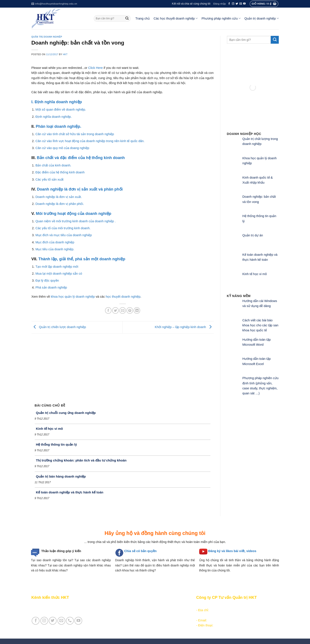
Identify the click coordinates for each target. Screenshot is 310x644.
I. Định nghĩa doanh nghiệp (57, 102)
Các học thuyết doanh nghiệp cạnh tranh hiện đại (148, 615)
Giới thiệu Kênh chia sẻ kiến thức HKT (58, 605)
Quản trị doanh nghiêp (47, 37)
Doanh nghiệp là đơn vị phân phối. (60, 204)
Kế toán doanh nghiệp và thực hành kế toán (70, 492)
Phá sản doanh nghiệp (51, 287)
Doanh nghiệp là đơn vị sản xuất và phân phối (80, 189)
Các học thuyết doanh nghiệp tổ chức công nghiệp (149, 605)
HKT (65, 54)
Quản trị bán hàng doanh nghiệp (61, 476)
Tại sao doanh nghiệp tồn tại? (52, 560)
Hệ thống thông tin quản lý (57, 444)
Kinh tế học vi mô (50, 429)
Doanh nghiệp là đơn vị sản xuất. (58, 197)
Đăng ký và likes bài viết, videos (232, 551)
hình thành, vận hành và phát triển (159, 560)
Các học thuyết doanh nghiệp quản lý (140, 610)
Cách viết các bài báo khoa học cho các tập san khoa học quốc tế (260, 325)
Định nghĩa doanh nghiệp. (53, 117)
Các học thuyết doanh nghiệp (176, 18)
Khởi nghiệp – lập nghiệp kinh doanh (184, 327)
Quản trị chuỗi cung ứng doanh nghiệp (66, 413)
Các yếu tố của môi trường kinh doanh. (63, 228)
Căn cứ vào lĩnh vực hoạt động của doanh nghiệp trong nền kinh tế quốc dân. (90, 141)
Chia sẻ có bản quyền (140, 551)
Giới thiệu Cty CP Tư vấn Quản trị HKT (59, 610)
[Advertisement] (123, 366)
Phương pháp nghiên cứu (221, 18)
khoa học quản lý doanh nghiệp (73, 297)
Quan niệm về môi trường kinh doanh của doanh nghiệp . (75, 221)
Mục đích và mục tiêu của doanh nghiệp (64, 235)
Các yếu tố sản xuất (49, 179)
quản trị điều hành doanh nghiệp (167, 565)
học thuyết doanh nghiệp (123, 297)
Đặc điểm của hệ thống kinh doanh (60, 172)
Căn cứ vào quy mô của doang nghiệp (62, 148)
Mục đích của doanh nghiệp (55, 242)
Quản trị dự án (253, 235)
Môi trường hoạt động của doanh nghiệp (74, 214)
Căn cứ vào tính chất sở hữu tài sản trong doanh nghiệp (75, 134)
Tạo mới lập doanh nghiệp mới (57, 267)
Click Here (95, 68)
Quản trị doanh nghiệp (262, 18)
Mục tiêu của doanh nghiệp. (55, 249)
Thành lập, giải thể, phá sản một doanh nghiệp (82, 259)
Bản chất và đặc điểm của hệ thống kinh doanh (81, 158)
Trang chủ (143, 18)
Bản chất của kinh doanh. (53, 165)
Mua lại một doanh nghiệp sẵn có (59, 274)
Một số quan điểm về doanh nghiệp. (61, 110)
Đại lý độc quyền (47, 281)
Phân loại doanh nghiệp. (59, 126)
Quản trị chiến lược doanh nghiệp (59, 327)
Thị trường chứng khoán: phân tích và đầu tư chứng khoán (81, 460)
